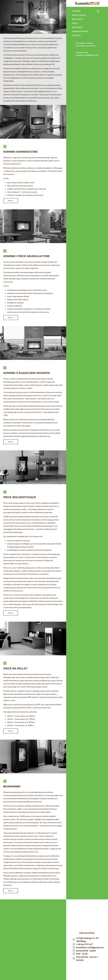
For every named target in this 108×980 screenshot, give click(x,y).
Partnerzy (78, 28)
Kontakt (77, 37)
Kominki (77, 11)
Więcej (11, 201)
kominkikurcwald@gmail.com (87, 57)
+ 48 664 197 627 (82, 54)
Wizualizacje (80, 15)
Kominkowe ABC (81, 33)
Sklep (75, 24)
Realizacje (78, 20)
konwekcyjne (73, 13)
